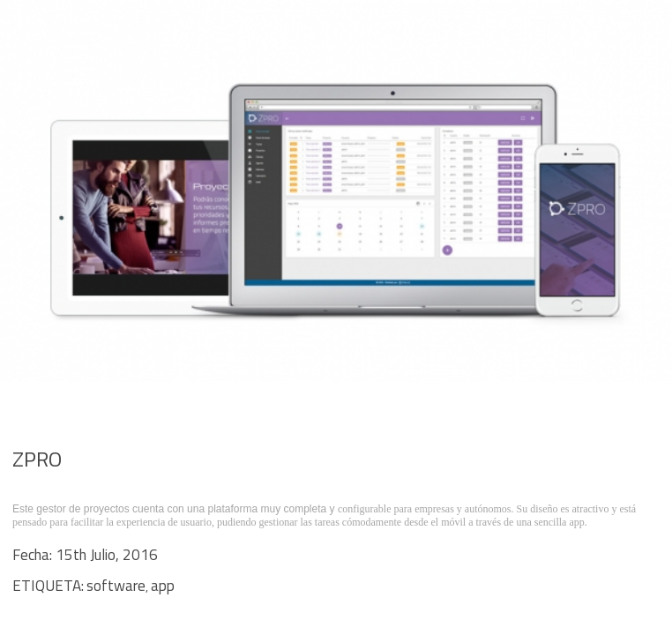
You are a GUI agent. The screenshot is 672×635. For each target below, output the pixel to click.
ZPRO (37, 459)
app (163, 586)
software (116, 586)
